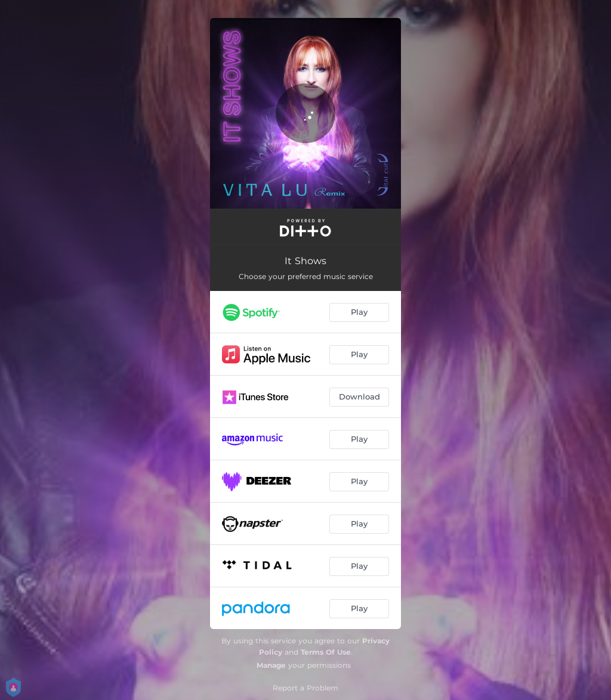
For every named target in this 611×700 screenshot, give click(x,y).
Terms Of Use (326, 652)
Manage (271, 665)
